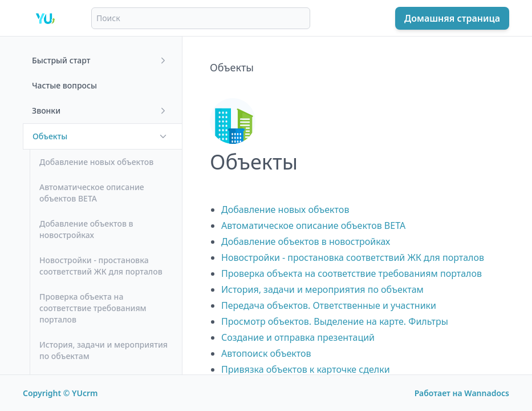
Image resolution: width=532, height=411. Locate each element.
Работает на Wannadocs (462, 393)
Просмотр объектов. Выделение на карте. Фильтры (335, 321)
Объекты (232, 67)
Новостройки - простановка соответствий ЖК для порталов (353, 257)
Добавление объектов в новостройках (306, 241)
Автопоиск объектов (266, 353)
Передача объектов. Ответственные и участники (329, 305)
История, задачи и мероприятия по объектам (322, 289)
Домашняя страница (452, 18)
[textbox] (357, 195)
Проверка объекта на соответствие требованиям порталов (352, 273)
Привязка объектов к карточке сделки (306, 369)
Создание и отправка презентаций (298, 337)
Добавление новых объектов (285, 209)
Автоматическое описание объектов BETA (313, 225)
